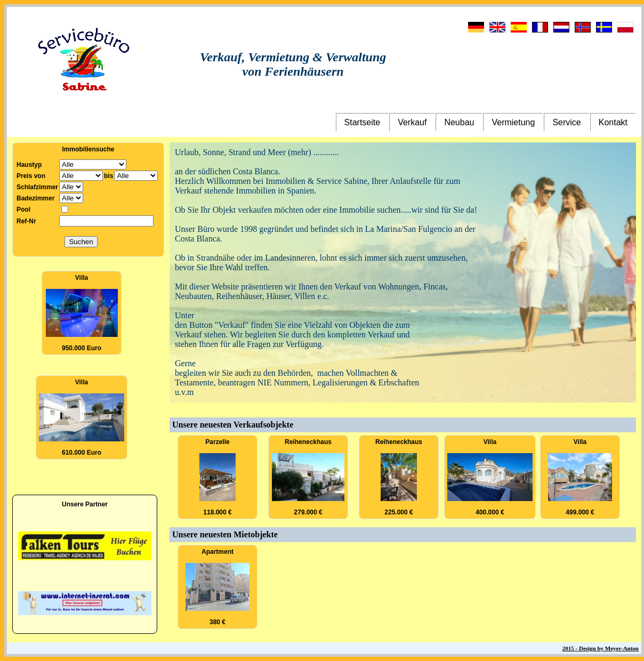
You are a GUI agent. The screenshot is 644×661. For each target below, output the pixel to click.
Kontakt (613, 122)
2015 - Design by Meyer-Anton (601, 648)
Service (566, 122)
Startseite (363, 122)
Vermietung (513, 122)
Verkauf (412, 122)
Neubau (459, 122)
